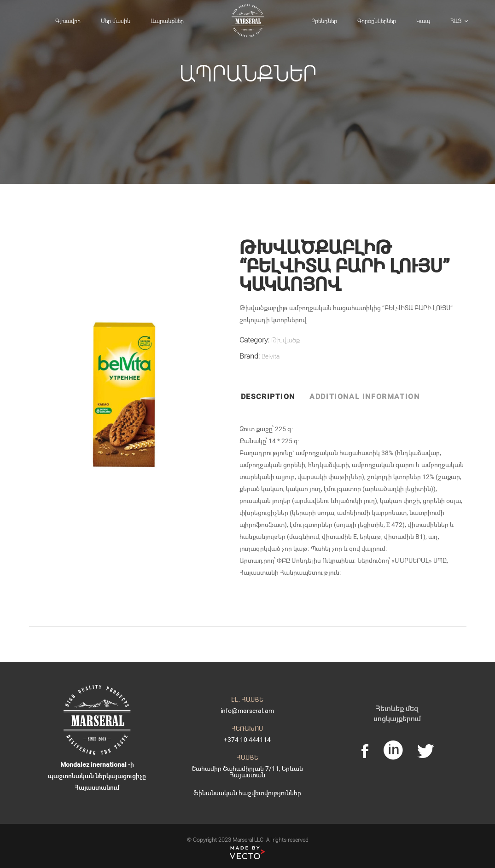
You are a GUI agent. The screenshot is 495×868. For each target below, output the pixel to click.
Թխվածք (285, 340)
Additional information (364, 396)
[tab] (274, 399)
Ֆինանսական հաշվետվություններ (247, 793)
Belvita (271, 356)
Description (268, 396)
